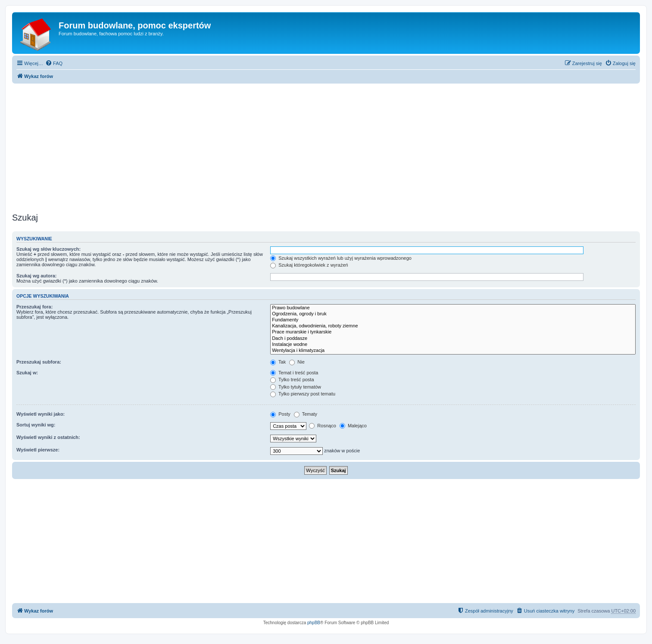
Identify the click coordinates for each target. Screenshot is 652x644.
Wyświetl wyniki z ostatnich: (48, 437)
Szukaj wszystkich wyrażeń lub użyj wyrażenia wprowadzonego (341, 258)
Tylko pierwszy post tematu (303, 394)
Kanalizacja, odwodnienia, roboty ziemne (453, 326)
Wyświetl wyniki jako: (41, 414)
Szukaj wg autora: (37, 276)
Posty (280, 414)
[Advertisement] (326, 146)
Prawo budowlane (453, 308)
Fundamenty (453, 320)
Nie (297, 362)
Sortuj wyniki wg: (36, 425)
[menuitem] (54, 63)
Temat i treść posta (294, 373)
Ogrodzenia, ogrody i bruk (453, 314)
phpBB (314, 623)
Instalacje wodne (453, 345)
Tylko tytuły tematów (296, 387)
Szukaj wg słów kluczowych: (48, 249)
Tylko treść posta (292, 380)
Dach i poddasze (453, 339)
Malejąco (353, 426)
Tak (278, 362)
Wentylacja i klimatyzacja (453, 351)
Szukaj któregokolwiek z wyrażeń (309, 265)
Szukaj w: (27, 373)
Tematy (306, 414)
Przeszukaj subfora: (39, 362)
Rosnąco (322, 426)
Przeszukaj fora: (34, 307)
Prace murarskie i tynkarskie (453, 332)
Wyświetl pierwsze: (38, 450)
